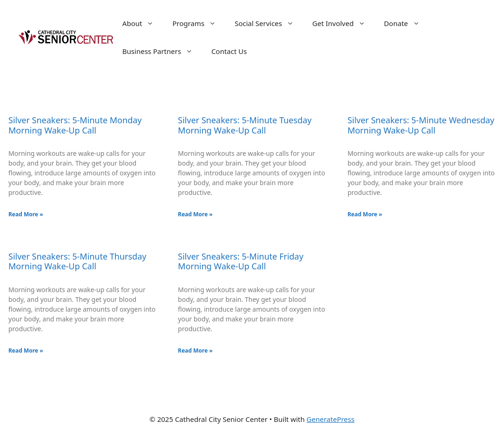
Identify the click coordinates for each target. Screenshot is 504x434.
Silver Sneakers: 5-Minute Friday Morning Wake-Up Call (241, 261)
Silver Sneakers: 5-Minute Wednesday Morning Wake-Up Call (421, 125)
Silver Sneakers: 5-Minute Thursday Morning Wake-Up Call (77, 261)
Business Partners (162, 51)
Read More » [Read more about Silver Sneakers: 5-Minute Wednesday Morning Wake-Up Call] (365, 214)
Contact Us (229, 51)
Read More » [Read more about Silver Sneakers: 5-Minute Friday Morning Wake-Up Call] (195, 351)
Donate (407, 23)
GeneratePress (331, 419)
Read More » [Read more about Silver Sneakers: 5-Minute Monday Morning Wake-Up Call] (26, 214)
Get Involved (343, 23)
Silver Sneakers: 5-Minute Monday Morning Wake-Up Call (75, 125)
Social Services (269, 23)
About (143, 23)
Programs (199, 23)
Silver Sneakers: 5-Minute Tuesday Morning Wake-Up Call (245, 125)
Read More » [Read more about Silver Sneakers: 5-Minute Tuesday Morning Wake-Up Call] (195, 214)
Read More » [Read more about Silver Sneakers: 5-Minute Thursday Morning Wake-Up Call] (26, 351)
